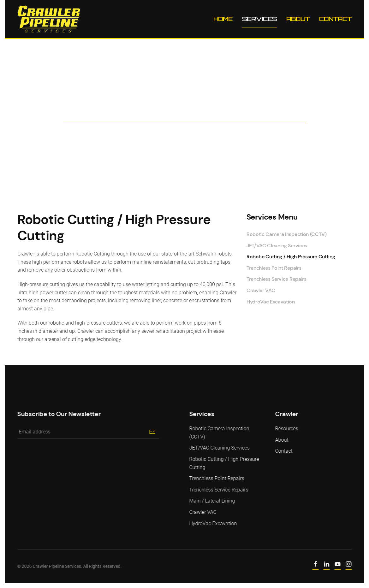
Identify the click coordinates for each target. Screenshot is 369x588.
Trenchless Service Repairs (277, 279)
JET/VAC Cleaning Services (277, 246)
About (298, 19)
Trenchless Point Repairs (274, 268)
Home (223, 19)
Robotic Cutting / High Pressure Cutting (291, 257)
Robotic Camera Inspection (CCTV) (287, 234)
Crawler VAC (261, 290)
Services (259, 19)
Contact (335, 19)
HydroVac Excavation (271, 302)
